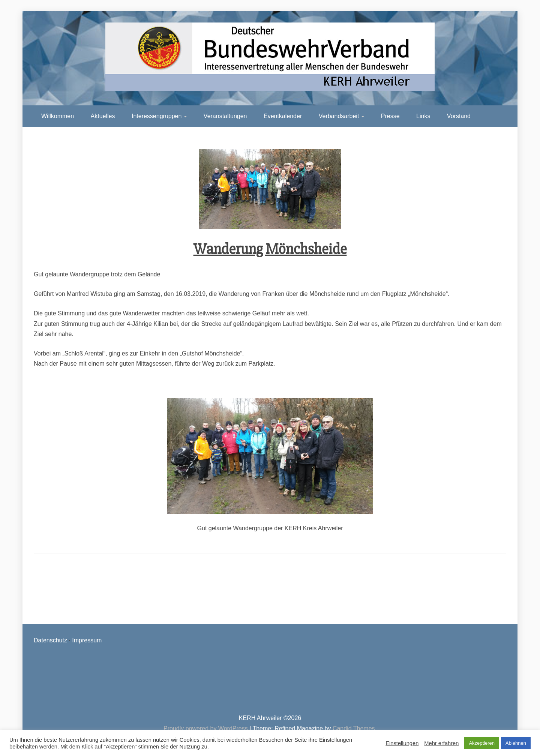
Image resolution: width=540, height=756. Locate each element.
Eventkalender (283, 116)
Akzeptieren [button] (482, 743)
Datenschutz (50, 640)
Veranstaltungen (225, 116)
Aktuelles (103, 116)
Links (423, 116)
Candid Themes (354, 728)
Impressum (87, 640)
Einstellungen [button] (402, 743)
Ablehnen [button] (516, 743)
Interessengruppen (157, 116)
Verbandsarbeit (339, 116)
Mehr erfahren (441, 743)
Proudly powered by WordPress (206, 728)
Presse (390, 116)
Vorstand (459, 116)
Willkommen (58, 116)
